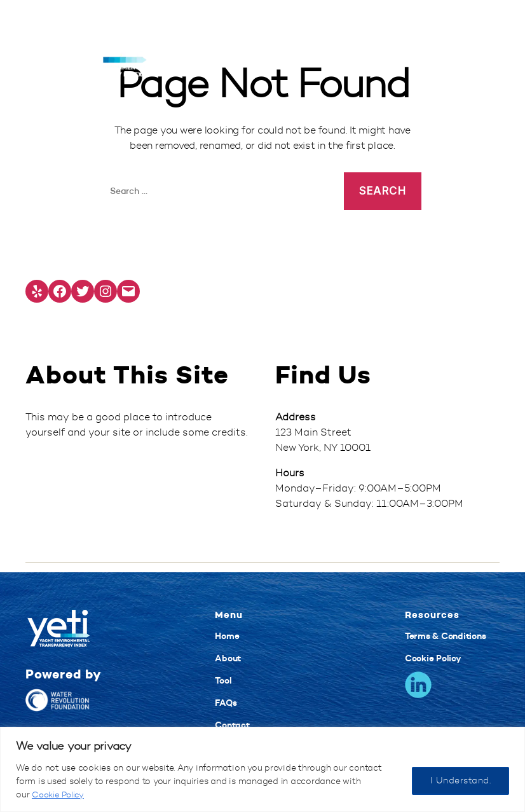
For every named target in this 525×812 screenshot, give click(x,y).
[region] (262, 769)
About (228, 658)
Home (227, 636)
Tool (223, 680)
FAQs (226, 703)
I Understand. (460, 781)
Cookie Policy (60, 795)
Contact (232, 725)
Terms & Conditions (446, 636)
